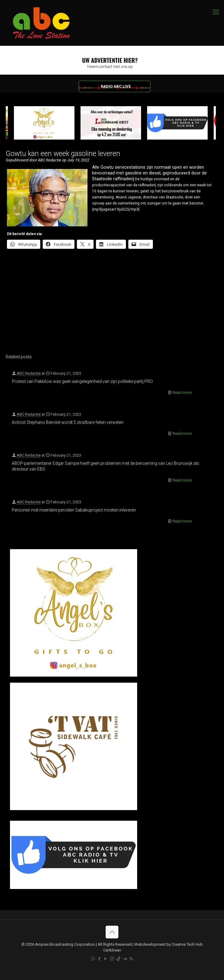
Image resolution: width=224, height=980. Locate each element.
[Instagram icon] (112, 959)
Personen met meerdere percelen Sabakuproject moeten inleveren (74, 510)
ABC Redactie (29, 373)
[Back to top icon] (112, 932)
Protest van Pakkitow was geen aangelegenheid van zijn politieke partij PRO (82, 381)
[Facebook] (74, 888)
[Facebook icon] (99, 959)
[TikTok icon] (119, 959)
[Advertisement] (111, 306)
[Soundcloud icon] (125, 959)
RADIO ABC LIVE (116, 86)
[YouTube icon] (106, 959)
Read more (182, 392)
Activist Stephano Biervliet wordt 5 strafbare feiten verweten (68, 422)
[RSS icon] (131, 959)
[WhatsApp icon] (93, 959)
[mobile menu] (216, 12)
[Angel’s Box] (74, 675)
